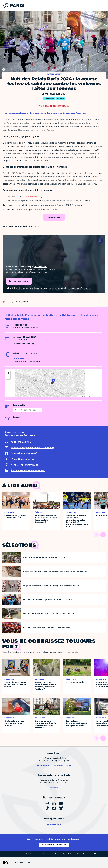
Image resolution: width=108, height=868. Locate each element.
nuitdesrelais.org (34, 196)
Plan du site (99, 854)
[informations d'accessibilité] (28, 410)
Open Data (68, 854)
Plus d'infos (19, 359)
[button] (53, 381)
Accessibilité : (37, 854)
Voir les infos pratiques (54, 106)
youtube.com (40, 267)
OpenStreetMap (92, 396)
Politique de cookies (83, 854)
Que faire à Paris (22, 863)
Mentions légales (11, 854)
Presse (58, 854)
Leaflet (80, 396)
